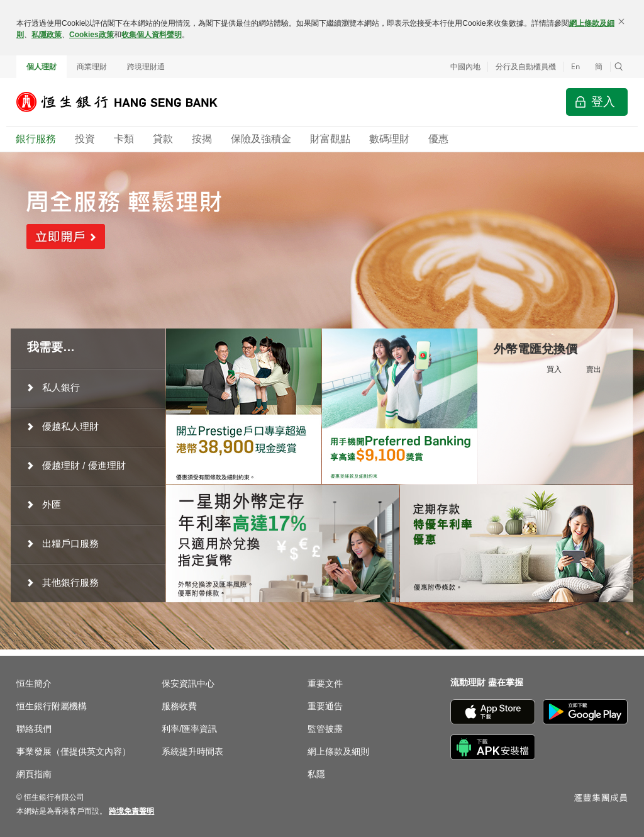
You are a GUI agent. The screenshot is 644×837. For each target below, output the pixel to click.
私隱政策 (47, 35)
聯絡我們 (34, 729)
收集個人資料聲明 (152, 35)
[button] (619, 67)
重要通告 (325, 706)
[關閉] (621, 21)
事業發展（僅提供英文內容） (74, 751)
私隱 (316, 774)
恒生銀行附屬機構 (52, 706)
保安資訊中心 (188, 683)
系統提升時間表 (192, 751)
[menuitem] (88, 388)
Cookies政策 (92, 35)
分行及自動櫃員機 (526, 67)
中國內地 (465, 67)
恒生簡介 (34, 683)
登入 (603, 102)
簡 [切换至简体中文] (599, 67)
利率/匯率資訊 (189, 729)
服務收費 (179, 706)
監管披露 (325, 729)
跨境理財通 (146, 67)
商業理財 (92, 67)
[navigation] (88, 388)
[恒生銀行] (126, 102)
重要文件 (325, 683)
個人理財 (42, 67)
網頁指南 (34, 774)
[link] (131, 811)
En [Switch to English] (575, 66)
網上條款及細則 (338, 751)
